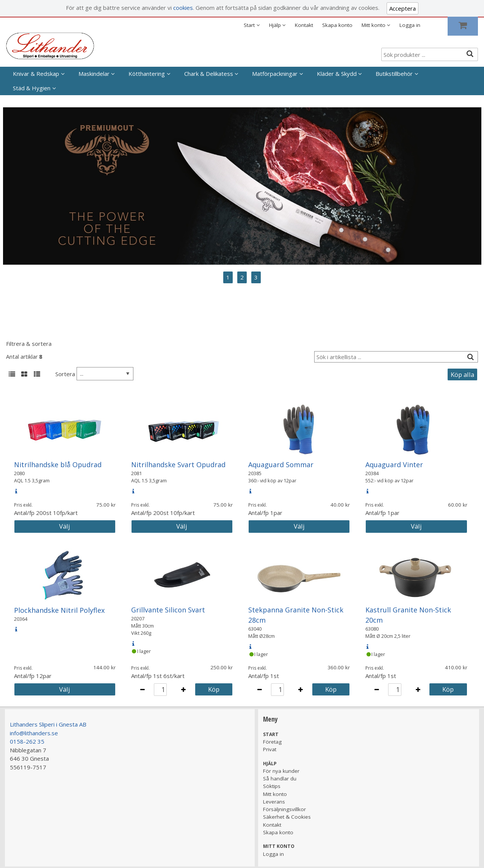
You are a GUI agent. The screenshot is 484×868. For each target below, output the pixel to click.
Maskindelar (94, 74)
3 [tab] (256, 277)
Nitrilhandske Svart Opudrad (178, 465)
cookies (183, 8)
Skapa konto (337, 25)
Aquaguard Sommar (281, 465)
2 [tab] (242, 277)
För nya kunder (281, 771)
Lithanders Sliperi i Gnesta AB (48, 724)
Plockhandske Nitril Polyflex (59, 610)
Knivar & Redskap (36, 74)
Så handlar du (280, 779)
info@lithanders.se (34, 733)
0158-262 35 (27, 741)
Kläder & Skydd (337, 74)
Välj (65, 526)
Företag (272, 742)
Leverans (274, 802)
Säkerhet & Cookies (287, 817)
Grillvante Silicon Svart (168, 610)
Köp (214, 689)
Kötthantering (147, 74)
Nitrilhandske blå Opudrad (58, 465)
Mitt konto (275, 794)
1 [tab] (228, 277)
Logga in (410, 25)
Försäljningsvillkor (284, 809)
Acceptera (403, 8)
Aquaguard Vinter (394, 465)
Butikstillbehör (394, 74)
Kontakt (304, 25)
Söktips (272, 786)
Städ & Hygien (32, 88)
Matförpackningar (275, 74)
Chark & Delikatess (209, 74)
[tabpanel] (242, 186)
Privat (270, 749)
